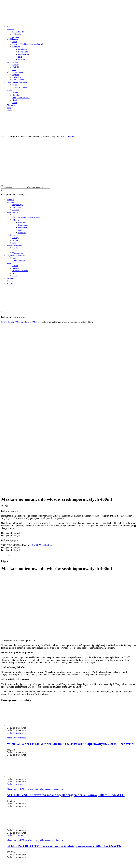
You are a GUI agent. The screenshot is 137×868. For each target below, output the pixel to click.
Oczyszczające (18, 32)
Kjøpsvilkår (11, 788)
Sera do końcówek (20, 87)
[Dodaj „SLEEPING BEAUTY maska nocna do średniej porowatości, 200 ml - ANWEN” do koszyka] (15, 670)
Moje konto (11, 783)
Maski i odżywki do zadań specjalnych (28, 44)
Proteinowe (23, 49)
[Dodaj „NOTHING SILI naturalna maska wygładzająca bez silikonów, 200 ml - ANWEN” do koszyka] (15, 619)
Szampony (11, 29)
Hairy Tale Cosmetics (21, 98)
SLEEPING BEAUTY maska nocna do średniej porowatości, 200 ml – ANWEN (64, 681)
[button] (11, 368)
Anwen (15, 92)
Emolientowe (23, 54)
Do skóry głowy (13, 62)
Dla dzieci (22, 59)
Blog (9, 108)
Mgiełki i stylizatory (15, 72)
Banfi (15, 100)
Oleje (15, 85)
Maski (15, 42)
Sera (14, 70)
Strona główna (8, 322)
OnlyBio (16, 95)
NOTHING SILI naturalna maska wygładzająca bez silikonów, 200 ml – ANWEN (66, 630)
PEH (20, 57)
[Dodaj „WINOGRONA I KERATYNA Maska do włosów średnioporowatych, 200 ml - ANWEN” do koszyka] (15, 568)
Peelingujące (18, 34)
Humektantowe (24, 52)
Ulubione (10, 786)
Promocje (11, 26)
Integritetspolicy (13, 791)
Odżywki (16, 47)
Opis (9, 390)
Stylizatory (17, 77)
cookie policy (7, 839)
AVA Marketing (67, 137)
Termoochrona (18, 80)
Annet (15, 103)
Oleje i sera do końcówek (17, 82)
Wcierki (16, 67)
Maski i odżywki (13, 39)
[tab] (71, 390)
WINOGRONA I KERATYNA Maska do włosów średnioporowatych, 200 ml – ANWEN (70, 578)
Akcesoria (11, 105)
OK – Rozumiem (9, 842)
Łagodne (16, 37)
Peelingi (16, 65)
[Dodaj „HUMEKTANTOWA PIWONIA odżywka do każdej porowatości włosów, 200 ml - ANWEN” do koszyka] (15, 721)
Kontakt (10, 110)
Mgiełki (16, 75)
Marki (9, 90)
